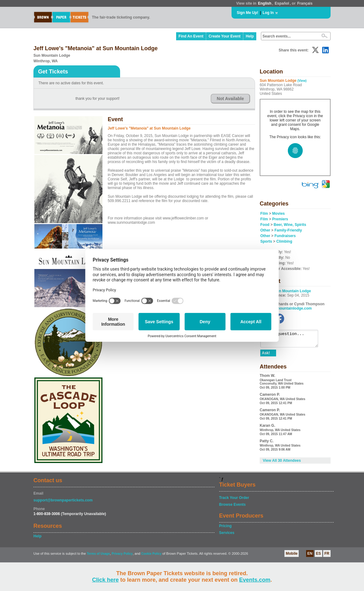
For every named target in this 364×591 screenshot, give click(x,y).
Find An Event (191, 36)
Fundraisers (285, 236)
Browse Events (232, 507)
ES (318, 556)
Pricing (225, 528)
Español (282, 3)
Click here (105, 580)
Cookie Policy (151, 556)
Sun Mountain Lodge (293, 291)
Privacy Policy (122, 556)
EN (310, 556)
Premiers (280, 219)
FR (327, 556)
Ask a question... (292, 340)
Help (250, 36)
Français (305, 3)
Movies (278, 214)
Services (227, 535)
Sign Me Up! (247, 13)
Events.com (255, 580)
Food (265, 225)
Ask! (266, 356)
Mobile (292, 556)
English (264, 3)
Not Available (230, 99)
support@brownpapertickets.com (63, 503)
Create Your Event (225, 36)
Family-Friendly (288, 230)
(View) (302, 81)
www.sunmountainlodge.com (286, 308)
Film (264, 214)
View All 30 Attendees (282, 463)
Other (265, 230)
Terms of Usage (98, 556)
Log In (268, 13)
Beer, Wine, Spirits (290, 225)
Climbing (284, 241)
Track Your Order (234, 500)
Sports (266, 241)
